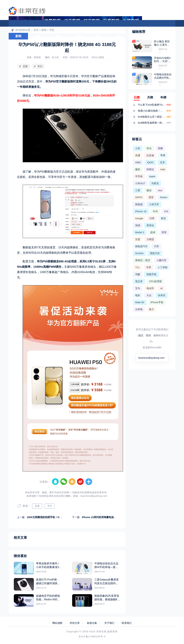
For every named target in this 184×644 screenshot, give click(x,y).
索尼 (163, 218)
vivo (160, 190)
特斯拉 (150, 169)
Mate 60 (140, 302)
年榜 (163, 97)
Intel (163, 169)
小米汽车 (154, 204)
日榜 (137, 97)
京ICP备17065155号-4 (92, 637)
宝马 (138, 288)
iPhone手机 (157, 302)
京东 (162, 162)
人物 (118, 36)
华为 (37, 66)
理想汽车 (155, 253)
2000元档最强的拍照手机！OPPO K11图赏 (51, 517)
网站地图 (57, 623)
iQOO (150, 162)
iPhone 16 (141, 211)
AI (161, 288)
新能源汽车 (141, 246)
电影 (138, 295)
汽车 (98, 36)
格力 (151, 309)
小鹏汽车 (161, 260)
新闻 (18, 36)
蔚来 (153, 232)
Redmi (164, 197)
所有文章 (75, 623)
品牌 (78, 36)
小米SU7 (140, 183)
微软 (138, 169)
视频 (58, 36)
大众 (149, 295)
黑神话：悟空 (143, 260)
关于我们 (109, 623)
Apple (152, 176)
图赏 (38, 36)
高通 (23, 66)
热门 (18, 43)
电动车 (150, 288)
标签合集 (92, 623)
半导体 (139, 176)
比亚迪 (150, 155)
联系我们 (127, 623)
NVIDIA (139, 253)
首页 (152, 29)
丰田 (149, 267)
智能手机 (151, 274)
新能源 (139, 204)
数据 (38, 43)
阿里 (164, 232)
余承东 (162, 295)
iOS (166, 211)
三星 (138, 190)
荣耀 (160, 148)
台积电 (139, 309)
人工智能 (162, 267)
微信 (149, 190)
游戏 (138, 36)
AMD (138, 162)
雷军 (151, 197)
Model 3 (140, 232)
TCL (137, 267)
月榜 (150, 97)
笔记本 (139, 281)
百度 (138, 239)
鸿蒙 (138, 274)
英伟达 (150, 225)
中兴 (155, 211)
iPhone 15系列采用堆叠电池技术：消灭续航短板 (109, 517)
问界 (152, 218)
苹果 (163, 155)
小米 (138, 148)
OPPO (139, 197)
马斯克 (155, 183)
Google (139, 218)
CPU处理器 (155, 281)
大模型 (159, 36)
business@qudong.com (94, 496)
